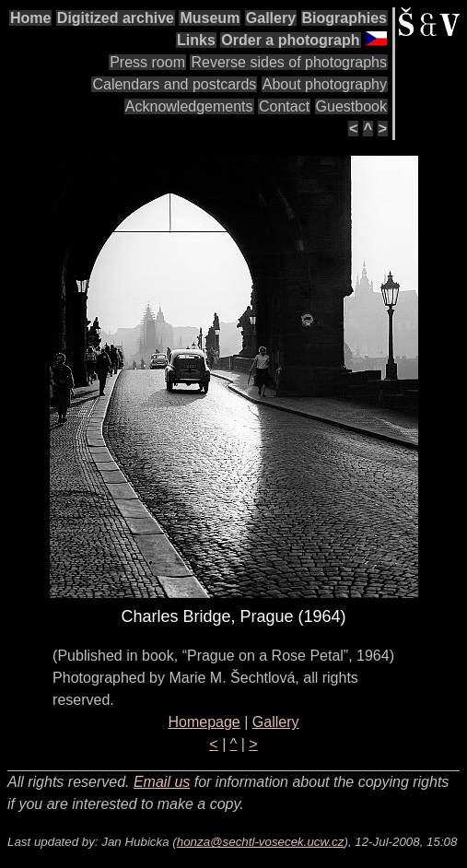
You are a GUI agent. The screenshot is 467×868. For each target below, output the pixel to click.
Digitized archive (116, 18)
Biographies (344, 18)
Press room (147, 62)
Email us (162, 782)
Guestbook (351, 106)
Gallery (271, 18)
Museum (210, 18)
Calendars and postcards (174, 84)
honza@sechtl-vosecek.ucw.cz (261, 842)
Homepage (204, 722)
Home (30, 18)
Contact (284, 106)
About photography (325, 84)
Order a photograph (290, 40)
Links (196, 40)
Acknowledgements (189, 106)
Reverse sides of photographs (289, 62)
